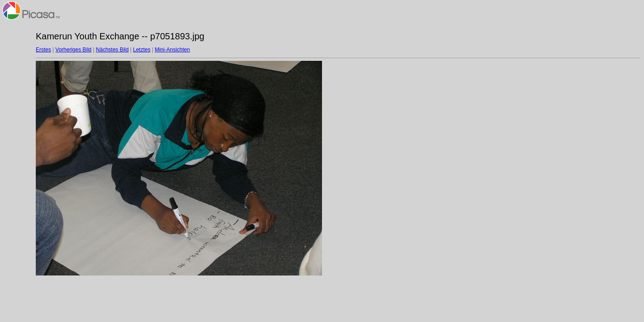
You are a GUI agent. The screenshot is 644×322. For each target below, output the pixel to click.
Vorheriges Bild (74, 50)
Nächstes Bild (112, 50)
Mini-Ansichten (172, 50)
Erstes (43, 50)
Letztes (142, 50)
